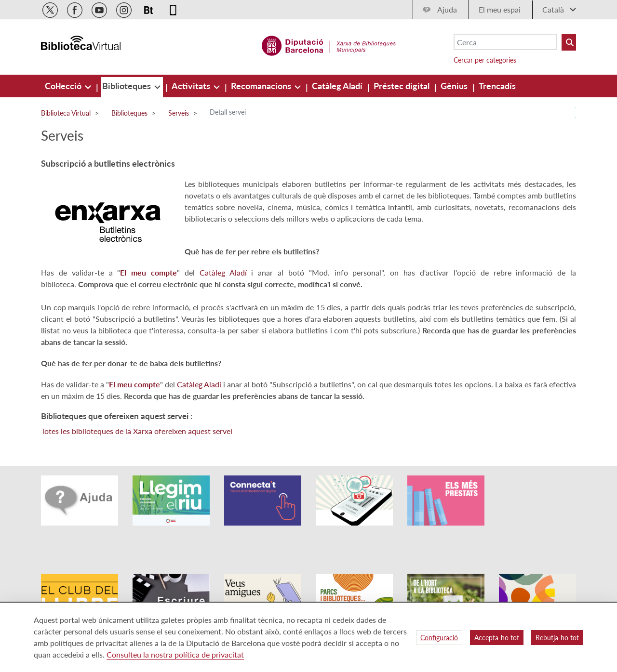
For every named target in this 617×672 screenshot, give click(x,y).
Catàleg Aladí (223, 272)
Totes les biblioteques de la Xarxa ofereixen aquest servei (137, 431)
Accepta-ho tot (497, 638)
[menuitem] (64, 86)
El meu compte (148, 272)
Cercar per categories (485, 60)
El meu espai (500, 9)
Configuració (439, 638)
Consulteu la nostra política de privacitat (175, 654)
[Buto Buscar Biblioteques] (569, 42)
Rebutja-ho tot (557, 638)
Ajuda (447, 9)
